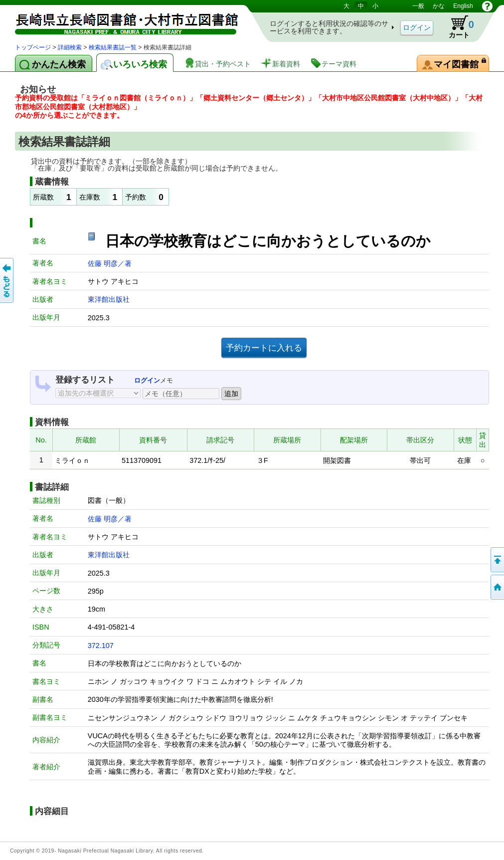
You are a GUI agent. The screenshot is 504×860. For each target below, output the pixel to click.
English (463, 6)
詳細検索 (70, 47)
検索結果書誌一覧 (113, 47)
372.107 (101, 645)
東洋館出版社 (109, 299)
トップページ (33, 47)
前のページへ (7, 280)
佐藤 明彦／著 (110, 263)
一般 (418, 6)
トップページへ (497, 587)
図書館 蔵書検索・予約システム (120, 21)
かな (439, 6)
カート (457, 27)
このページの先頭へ (497, 560)
